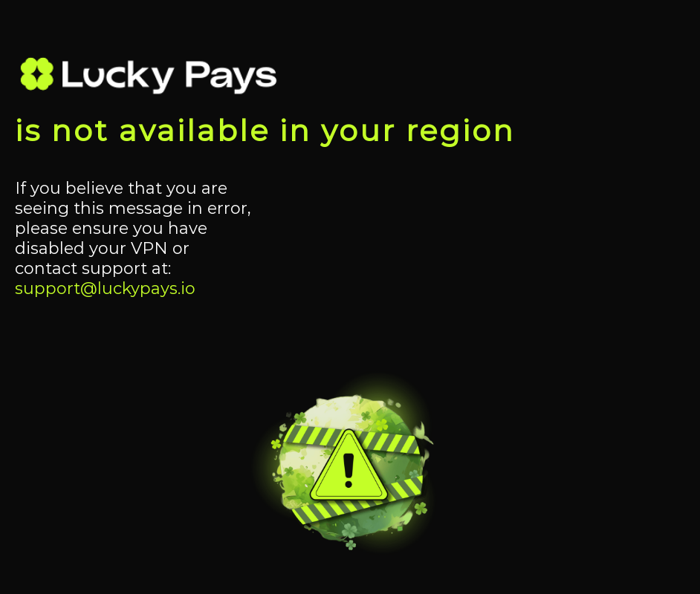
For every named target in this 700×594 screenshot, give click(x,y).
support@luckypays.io (105, 288)
